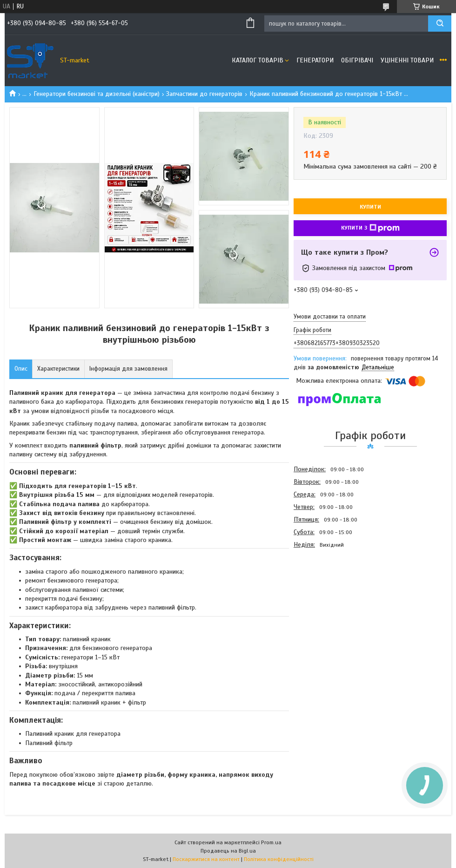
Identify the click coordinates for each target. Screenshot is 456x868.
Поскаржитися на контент (206, 859)
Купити (370, 207)
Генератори (315, 60)
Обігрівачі (357, 60)
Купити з (370, 228)
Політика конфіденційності (279, 859)
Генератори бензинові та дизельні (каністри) (97, 94)
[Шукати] (440, 24)
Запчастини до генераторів (204, 94)
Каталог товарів (258, 60)
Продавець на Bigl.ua (228, 851)
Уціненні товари (407, 60)
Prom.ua (271, 842)
